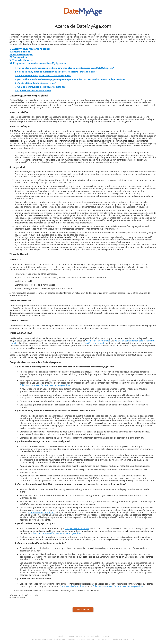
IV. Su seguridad (19, 57)
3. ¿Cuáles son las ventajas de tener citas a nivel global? (43, 76)
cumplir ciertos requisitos (77, 529)
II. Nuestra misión (20, 52)
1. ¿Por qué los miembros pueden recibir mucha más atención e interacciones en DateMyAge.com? (64, 68)
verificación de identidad (92, 343)
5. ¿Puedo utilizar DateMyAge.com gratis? (36, 83)
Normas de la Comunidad (98, 341)
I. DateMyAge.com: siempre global (30, 49)
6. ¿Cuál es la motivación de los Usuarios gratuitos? (40, 87)
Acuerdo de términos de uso (41, 512)
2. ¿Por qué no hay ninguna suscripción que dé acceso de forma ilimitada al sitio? (56, 72)
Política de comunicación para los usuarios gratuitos (45, 385)
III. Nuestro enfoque (21, 54)
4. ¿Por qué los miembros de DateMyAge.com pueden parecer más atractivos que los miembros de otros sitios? (70, 79)
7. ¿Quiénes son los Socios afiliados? (33, 91)
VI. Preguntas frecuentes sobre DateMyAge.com (38, 63)
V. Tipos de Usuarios (21, 60)
